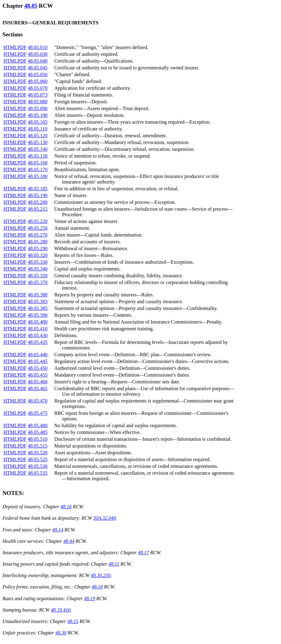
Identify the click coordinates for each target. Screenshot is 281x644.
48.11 (114, 564)
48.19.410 (61, 610)
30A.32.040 (105, 518)
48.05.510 (38, 439)
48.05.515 (38, 446)
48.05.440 (38, 355)
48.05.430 (38, 335)
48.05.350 (38, 276)
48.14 (58, 530)
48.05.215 (38, 209)
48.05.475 (38, 413)
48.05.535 (38, 473)
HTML (10, 47)
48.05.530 (38, 466)
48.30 (61, 633)
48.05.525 (38, 459)
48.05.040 (38, 61)
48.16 (66, 507)
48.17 (143, 553)
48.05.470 (38, 401)
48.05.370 (38, 282)
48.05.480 (38, 425)
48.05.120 (38, 136)
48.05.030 (38, 54)
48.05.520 (38, 453)
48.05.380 (38, 295)
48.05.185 (38, 189)
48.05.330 (38, 262)
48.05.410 (38, 329)
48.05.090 (38, 108)
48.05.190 (38, 195)
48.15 (73, 621)
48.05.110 (38, 129)
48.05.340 (38, 269)
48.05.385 (38, 308)
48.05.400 (38, 322)
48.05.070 (38, 88)
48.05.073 (38, 95)
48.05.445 (38, 361)
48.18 (97, 587)
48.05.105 (38, 122)
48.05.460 (38, 382)
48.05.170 (38, 169)
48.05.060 (38, 81)
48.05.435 (38, 342)
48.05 (31, 6)
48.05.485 (38, 432)
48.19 (90, 599)
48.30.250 (101, 575)
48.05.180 (38, 176)
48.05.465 (38, 388)
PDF (22, 47)
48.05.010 (38, 47)
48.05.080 (38, 102)
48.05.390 (38, 315)
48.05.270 (38, 235)
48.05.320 (38, 255)
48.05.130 (38, 142)
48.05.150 (38, 156)
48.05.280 (38, 242)
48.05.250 (38, 228)
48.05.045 (38, 68)
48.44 (69, 541)
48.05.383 (38, 301)
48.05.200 (38, 202)
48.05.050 (38, 74)
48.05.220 (38, 221)
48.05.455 (38, 375)
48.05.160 (38, 163)
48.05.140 (38, 149)
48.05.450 (38, 368)
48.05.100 (38, 115)
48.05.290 (38, 248)
